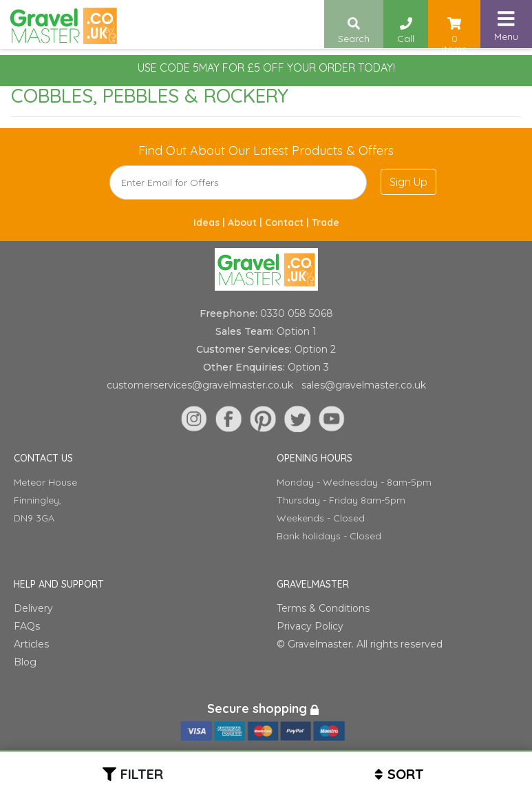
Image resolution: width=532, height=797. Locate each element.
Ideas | (211, 222)
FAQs (27, 626)
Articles (31, 644)
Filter (142, 774)
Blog (25, 662)
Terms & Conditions (323, 608)
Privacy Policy (310, 626)
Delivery (33, 608)
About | (246, 222)
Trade (326, 222)
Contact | (288, 222)
